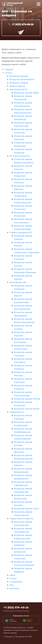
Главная (9, 70)
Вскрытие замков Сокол (26, 509)
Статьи (13, 579)
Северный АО (17, 412)
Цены (12, 575)
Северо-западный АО (21, 233)
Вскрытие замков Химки (27, 409)
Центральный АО (19, 90)
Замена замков (17, 86)
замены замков (10, 633)
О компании (16, 582)
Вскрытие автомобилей (22, 80)
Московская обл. (18, 283)
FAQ (12, 585)
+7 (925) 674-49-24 (23, 24)
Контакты (14, 589)
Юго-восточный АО (20, 156)
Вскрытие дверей (19, 76)
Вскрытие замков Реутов (27, 399)
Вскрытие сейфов (19, 83)
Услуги (9, 73)
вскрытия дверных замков (25, 630)
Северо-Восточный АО (21, 519)
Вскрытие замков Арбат (26, 93)
